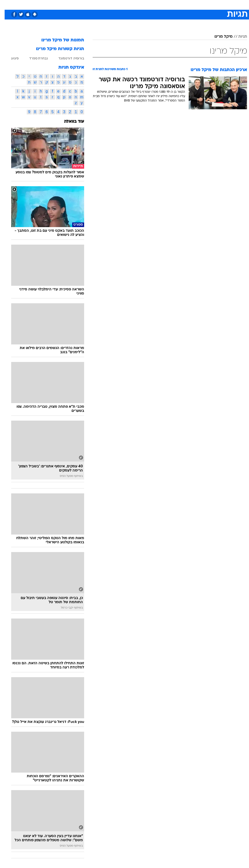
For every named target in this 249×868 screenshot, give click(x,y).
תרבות (172, 5)
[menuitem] (184, 5)
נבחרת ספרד (34, 58)
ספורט (187, 5)
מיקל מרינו (219, 37)
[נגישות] (7, 5)
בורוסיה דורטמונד (67, 58)
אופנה (71, 5)
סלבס (158, 5)
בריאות (119, 5)
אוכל (133, 5)
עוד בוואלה (69, 122)
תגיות (238, 37)
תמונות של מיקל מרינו (58, 40)
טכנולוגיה (87, 5)
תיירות (104, 5)
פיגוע (10, 58)
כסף (145, 5)
